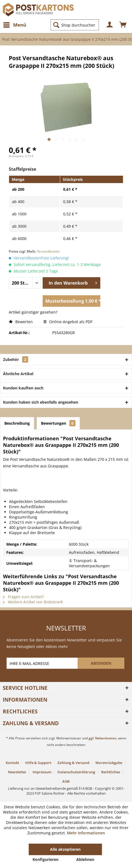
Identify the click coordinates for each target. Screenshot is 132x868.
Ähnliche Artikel (18, 374)
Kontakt (12, 763)
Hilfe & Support (38, 763)
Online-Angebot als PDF (68, 322)
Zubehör (16, 359)
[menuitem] (14, 25)
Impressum (42, 772)
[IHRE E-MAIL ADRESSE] (43, 663)
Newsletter (17, 772)
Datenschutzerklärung (76, 772)
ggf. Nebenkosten (102, 738)
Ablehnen (85, 859)
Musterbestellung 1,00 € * (73, 300)
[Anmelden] (110, 25)
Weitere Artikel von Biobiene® (33, 602)
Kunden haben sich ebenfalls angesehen (41, 402)
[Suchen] (56, 25)
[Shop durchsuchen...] (75, 25)
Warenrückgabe (109, 763)
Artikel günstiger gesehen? (33, 312)
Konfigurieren (46, 859)
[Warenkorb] (123, 25)
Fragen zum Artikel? (24, 597)
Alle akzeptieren (65, 849)
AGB (66, 781)
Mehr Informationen (86, 833)
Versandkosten (48, 251)
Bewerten (21, 322)
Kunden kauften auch (23, 388)
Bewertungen (58, 423)
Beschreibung (17, 423)
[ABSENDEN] (101, 663)
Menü (15, 24)
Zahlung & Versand (73, 763)
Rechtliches (111, 772)
